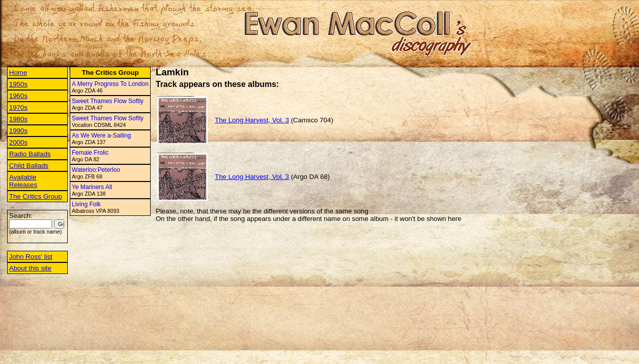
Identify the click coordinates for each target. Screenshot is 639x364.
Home (18, 73)
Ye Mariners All (92, 187)
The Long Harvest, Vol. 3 (252, 120)
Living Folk (86, 204)
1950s (18, 84)
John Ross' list (31, 257)
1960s (18, 96)
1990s (18, 131)
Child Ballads (29, 166)
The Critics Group (35, 196)
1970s (18, 107)
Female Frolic (90, 153)
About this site (30, 268)
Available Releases (23, 181)
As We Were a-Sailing (101, 135)
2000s (18, 142)
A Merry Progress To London (110, 84)
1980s (18, 119)
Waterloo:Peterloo (96, 170)
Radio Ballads (30, 154)
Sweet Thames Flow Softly (108, 101)
